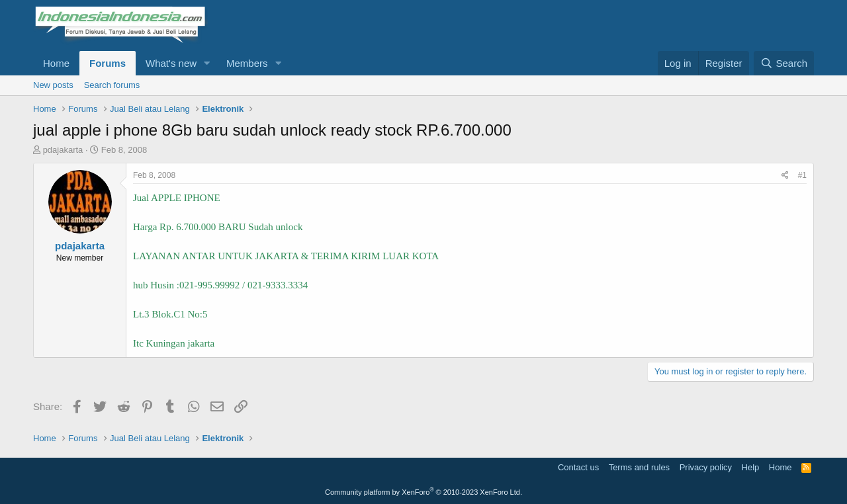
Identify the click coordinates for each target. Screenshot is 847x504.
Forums (108, 63)
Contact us (578, 467)
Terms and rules (639, 467)
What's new (171, 63)
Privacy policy (706, 467)
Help (751, 467)
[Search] (784, 63)
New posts (53, 85)
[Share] (785, 176)
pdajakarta (63, 150)
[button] (207, 63)
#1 (802, 175)
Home (56, 63)
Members (247, 63)
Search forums (112, 85)
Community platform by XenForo (423, 492)
